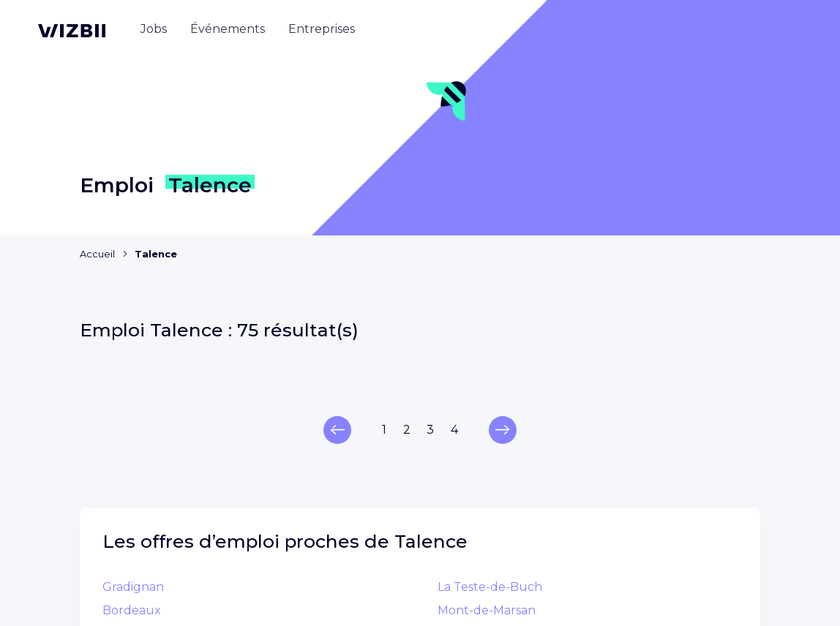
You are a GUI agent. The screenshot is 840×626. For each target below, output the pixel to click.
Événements (469, 451)
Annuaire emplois (485, 404)
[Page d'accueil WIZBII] (72, 31)
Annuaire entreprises (495, 427)
